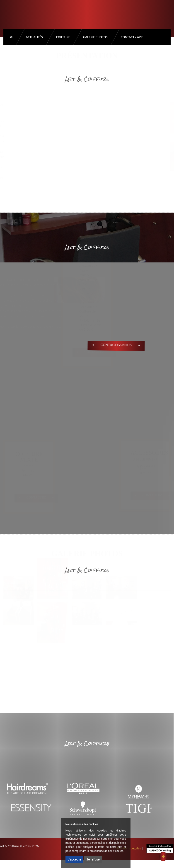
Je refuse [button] (93, 859)
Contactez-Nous (116, 345)
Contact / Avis (132, 37)
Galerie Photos (95, 37)
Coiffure (63, 37)
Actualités (34, 37)
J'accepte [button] (75, 859)
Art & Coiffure (22, 13)
